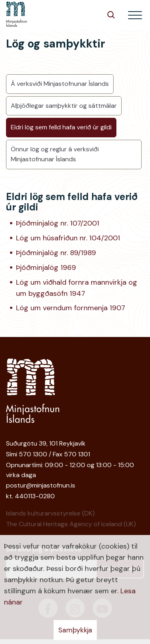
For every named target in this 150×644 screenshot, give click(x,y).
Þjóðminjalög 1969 (46, 268)
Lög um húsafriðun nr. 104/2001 (68, 238)
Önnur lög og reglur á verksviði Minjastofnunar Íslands (55, 154)
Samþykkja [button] (75, 630)
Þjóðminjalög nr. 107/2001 (58, 223)
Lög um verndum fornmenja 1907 (71, 308)
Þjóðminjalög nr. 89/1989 (56, 253)
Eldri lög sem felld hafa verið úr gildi (61, 127)
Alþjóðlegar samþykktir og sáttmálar (64, 106)
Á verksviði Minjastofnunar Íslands (60, 84)
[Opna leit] (111, 15)
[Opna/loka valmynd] (135, 15)
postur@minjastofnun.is (41, 485)
